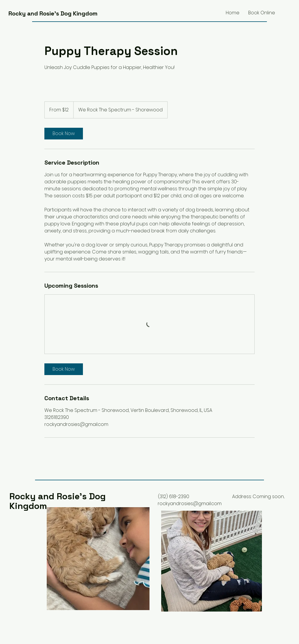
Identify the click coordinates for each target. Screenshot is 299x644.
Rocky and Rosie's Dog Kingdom (53, 13)
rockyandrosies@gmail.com (190, 504)
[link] (64, 134)
